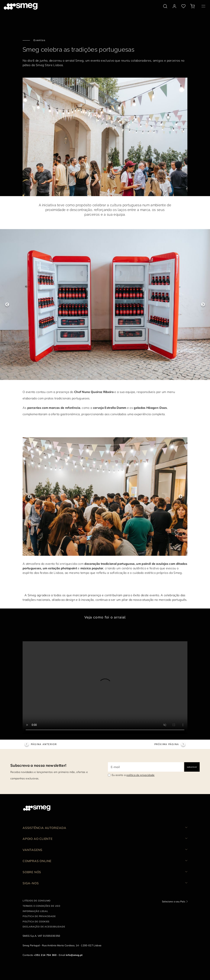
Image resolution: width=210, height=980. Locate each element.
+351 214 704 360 (45, 955)
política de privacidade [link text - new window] (140, 775)
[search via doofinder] (165, 6)
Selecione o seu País (174, 901)
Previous (7, 305)
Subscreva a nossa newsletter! (38, 765)
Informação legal (35, 911)
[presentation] (105, 688)
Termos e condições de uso (41, 906)
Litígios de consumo (37, 901)
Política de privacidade (39, 916)
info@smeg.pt (74, 955)
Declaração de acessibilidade (44, 927)
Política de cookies (36, 922)
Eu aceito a (133, 775)
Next (203, 305)
